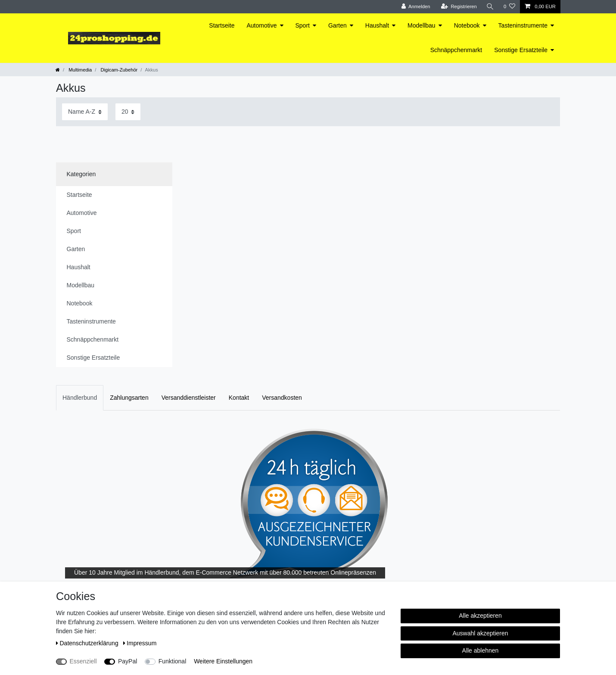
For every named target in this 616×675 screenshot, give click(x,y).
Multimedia (79, 70)
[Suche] (490, 7)
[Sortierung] (85, 112)
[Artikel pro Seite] (128, 112)
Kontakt (239, 398)
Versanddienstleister (189, 398)
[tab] (80, 398)
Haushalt (377, 25)
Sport (303, 25)
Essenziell (83, 661)
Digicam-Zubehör (118, 70)
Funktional (173, 661)
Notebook (467, 25)
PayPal (128, 661)
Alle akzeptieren (480, 616)
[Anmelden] (416, 7)
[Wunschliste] (509, 7)
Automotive (261, 25)
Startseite (222, 25)
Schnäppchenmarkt (456, 50)
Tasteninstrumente (523, 25)
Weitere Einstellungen (223, 661)
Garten (338, 25)
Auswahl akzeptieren (480, 633)
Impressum (140, 643)
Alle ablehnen (481, 650)
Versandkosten (282, 398)
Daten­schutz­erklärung (88, 643)
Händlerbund (80, 398)
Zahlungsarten (129, 398)
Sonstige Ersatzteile (521, 50)
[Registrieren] (459, 7)
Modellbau (422, 25)
